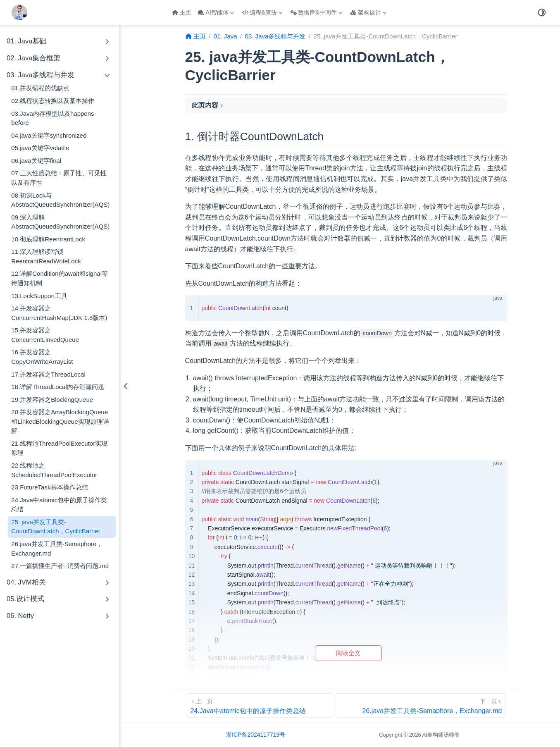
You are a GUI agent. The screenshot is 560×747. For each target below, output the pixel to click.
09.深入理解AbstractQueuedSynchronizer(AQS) (60, 222)
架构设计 (368, 12)
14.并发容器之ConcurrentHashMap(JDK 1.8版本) (59, 313)
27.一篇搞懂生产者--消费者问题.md (60, 566)
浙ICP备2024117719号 (256, 735)
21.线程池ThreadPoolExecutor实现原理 (59, 448)
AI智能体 (216, 12)
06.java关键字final (36, 161)
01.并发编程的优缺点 (40, 88)
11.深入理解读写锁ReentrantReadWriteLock (46, 256)
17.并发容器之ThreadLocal (48, 374)
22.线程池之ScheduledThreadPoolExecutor (54, 470)
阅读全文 (348, 653)
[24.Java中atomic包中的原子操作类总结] (260, 705)
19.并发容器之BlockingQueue (52, 400)
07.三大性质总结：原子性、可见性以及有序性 (59, 178)
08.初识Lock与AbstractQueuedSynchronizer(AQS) (60, 200)
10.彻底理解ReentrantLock (48, 239)
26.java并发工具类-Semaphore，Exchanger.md (57, 549)
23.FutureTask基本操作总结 (49, 487)
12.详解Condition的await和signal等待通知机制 (60, 278)
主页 (182, 12)
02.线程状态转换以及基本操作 (53, 101)
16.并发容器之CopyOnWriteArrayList (42, 357)
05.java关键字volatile (40, 148)
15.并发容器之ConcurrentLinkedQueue (45, 335)
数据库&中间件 (316, 12)
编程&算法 (262, 12)
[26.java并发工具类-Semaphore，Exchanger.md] (421, 705)
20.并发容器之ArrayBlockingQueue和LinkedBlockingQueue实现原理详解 (60, 421)
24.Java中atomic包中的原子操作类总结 (59, 505)
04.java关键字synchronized (49, 135)
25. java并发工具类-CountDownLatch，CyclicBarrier (56, 527)
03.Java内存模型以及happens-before (54, 118)
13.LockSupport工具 (39, 296)
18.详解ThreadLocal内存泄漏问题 (57, 387)
